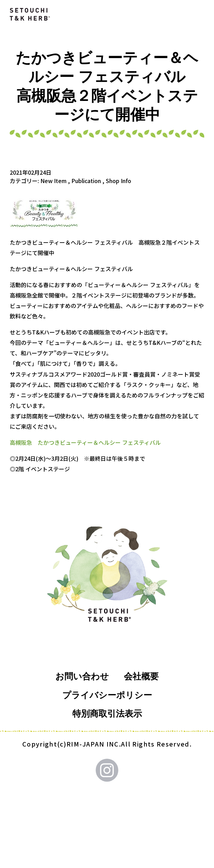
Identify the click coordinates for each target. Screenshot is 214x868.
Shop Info (118, 181)
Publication (86, 181)
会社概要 (141, 676)
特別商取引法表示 (107, 714)
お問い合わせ (82, 676)
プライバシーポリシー (107, 695)
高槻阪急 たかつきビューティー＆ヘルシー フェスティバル (85, 442)
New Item (53, 181)
